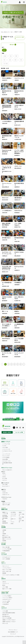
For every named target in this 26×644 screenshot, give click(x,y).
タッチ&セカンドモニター (7, 452)
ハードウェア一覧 (6, 444)
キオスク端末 (5, 448)
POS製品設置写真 (6, 551)
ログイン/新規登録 (6, 559)
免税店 (20, 512)
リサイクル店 (13, 514)
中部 (4, 60)
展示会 (4, 585)
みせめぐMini (5, 493)
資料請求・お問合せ (7, 432)
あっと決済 (5, 479)
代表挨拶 (4, 534)
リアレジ (4, 475)
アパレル (12, 522)
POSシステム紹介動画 (7, 618)
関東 (16, 56)
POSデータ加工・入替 (7, 571)
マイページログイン (11, 575)
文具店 (12, 524)
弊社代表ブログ (6, 615)
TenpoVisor (5, 499)
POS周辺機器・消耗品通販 (7, 463)
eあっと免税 (5, 484)
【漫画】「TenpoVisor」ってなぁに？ (9, 622)
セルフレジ (5, 480)
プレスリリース (6, 584)
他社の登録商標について (13, 632)
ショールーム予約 (19, 432)
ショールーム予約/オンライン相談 (6, 602)
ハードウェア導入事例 (7, 549)
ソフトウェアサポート (7, 568)
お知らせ (4, 582)
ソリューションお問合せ (7, 598)
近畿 (10, 60)
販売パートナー (6, 535)
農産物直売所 (5, 523)
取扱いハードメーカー (7, 539)
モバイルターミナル (6, 461)
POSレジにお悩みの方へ (7, 470)
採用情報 (4, 541)
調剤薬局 (4, 521)
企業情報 (4, 530)
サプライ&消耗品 (6, 458)
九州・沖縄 (5, 64)
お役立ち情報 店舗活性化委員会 (9, 613)
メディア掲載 (5, 587)
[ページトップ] (24, 642)
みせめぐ (4, 491)
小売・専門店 (13, 512)
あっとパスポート (6, 486)
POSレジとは (5, 623)
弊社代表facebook (6, 616)
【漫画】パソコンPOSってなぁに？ (9, 620)
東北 (11, 56)
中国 (21, 60)
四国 (15, 60)
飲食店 (20, 519)
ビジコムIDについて (6, 557)
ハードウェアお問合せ (7, 596)
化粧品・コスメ (13, 519)
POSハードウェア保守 (7, 570)
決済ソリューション (6, 503)
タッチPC (4, 446)
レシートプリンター (6, 454)
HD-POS (4, 477)
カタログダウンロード (7, 600)
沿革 (3, 532)
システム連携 (5, 611)
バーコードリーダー (6, 449)
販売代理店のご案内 (6, 537)
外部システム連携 (6, 505)
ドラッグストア (13, 517)
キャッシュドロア (6, 456)
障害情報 (4, 573)
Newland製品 (5, 459)
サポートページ (6, 566)
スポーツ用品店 (22, 515)
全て (4, 50)
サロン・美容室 (21, 521)
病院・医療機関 (5, 519)
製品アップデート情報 (7, 589)
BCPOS (4, 473)
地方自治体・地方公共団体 (5, 516)
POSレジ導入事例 (6, 547)
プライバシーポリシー (13, 630)
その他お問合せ (6, 604)
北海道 (5, 56)
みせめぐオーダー (6, 495)
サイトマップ (13, 634)
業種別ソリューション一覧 (5, 513)
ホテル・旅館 (21, 517)
